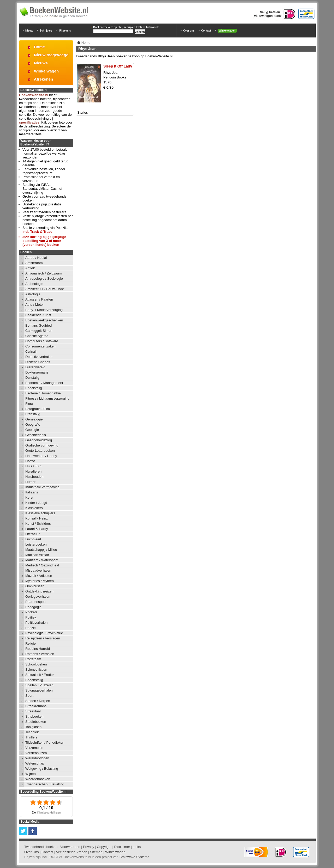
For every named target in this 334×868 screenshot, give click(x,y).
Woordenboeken (38, 779)
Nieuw (29, 31)
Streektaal (33, 711)
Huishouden (34, 477)
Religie (31, 643)
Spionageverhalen (39, 690)
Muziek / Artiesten (39, 576)
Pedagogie (33, 607)
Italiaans (32, 492)
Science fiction (36, 670)
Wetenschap (35, 763)
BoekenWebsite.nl (34, 95)
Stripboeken (34, 716)
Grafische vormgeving (42, 445)
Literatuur (32, 534)
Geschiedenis (36, 435)
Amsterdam (34, 263)
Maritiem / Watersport (41, 560)
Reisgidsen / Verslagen (43, 638)
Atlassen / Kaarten (39, 299)
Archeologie (34, 284)
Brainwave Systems (134, 857)
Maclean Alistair (37, 555)
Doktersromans (37, 372)
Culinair (31, 352)
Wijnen (31, 774)
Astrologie (33, 294)
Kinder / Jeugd (36, 503)
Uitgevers (65, 31)
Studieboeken (36, 722)
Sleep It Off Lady (118, 66)
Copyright (104, 847)
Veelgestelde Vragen (72, 852)
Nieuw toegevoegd (51, 55)
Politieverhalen (36, 623)
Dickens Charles (38, 362)
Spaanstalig (34, 680)
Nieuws (41, 63)
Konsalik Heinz (37, 518)
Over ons (189, 31)
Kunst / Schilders (38, 524)
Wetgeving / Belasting (42, 769)
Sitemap (96, 852)
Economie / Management (44, 383)
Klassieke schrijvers (40, 513)
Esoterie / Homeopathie (43, 393)
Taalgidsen (33, 727)
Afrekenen (43, 79)
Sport (29, 696)
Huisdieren (33, 471)
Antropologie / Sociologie (44, 279)
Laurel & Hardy (37, 529)
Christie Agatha (37, 336)
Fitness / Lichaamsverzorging (47, 398)
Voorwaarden (70, 847)
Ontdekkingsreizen (39, 591)
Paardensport (35, 602)
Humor (30, 482)
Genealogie (34, 419)
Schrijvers (46, 31)
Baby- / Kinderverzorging (44, 310)
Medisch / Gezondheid (42, 565)
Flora (29, 404)
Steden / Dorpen (38, 701)
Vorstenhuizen (36, 753)
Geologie (32, 430)
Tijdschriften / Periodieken (45, 742)
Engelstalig (34, 388)
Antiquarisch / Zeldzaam (43, 273)
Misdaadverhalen (38, 570)
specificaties (29, 122)
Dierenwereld (35, 367)
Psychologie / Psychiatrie (44, 633)
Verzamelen (34, 748)
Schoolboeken (36, 664)
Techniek (32, 732)
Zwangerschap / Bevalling (45, 784)
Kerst (29, 497)
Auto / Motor (35, 305)
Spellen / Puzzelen (39, 685)
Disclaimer (122, 847)
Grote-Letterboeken (40, 451)
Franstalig (33, 414)
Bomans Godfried (38, 325)
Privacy (89, 847)
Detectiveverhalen (39, 357)
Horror (30, 461)
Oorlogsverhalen (38, 597)
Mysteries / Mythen (40, 581)
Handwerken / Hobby (41, 456)
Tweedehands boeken (41, 847)
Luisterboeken (36, 544)
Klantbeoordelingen (49, 813)
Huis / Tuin (33, 466)
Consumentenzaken (40, 346)
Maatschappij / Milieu (41, 550)
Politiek (31, 617)
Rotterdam (33, 659)
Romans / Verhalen (40, 654)
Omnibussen (35, 586)
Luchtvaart (33, 539)
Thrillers (31, 737)
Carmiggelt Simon (39, 331)
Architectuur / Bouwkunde (45, 289)
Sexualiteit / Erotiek (40, 675)
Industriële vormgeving (42, 487)
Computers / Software (42, 341)
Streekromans (36, 706)
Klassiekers (34, 508)
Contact (206, 31)
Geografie (33, 424)
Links (137, 847)
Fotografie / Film (38, 409)
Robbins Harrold (38, 649)
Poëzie (31, 628)
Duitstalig (32, 378)
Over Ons (32, 852)
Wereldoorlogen (37, 758)
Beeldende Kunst (38, 315)
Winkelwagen (227, 31)
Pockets (31, 612)
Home (39, 47)
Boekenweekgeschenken (44, 320)
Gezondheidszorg (39, 440)
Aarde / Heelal (36, 258)
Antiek (30, 268)
